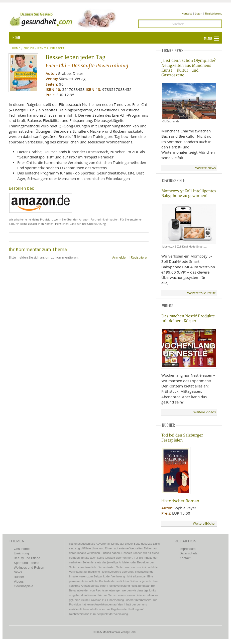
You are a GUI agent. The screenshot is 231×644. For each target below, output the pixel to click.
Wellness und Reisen (29, 568)
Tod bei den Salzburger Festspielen (182, 438)
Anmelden (120, 257)
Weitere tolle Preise (201, 293)
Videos (19, 582)
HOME (17, 38)
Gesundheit (22, 549)
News (18, 572)
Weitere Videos (205, 412)
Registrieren (140, 257)
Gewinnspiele (23, 586)
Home (16, 49)
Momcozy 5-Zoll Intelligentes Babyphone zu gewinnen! (189, 193)
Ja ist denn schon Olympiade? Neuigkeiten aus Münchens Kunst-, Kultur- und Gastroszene (188, 68)
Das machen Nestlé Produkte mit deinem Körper (188, 319)
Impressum (188, 549)
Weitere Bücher (204, 523)
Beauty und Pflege (27, 558)
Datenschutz (189, 553)
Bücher (29, 49)
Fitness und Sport (51, 49)
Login (199, 13)
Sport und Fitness (26, 563)
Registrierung (214, 13)
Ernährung (21, 553)
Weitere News (205, 168)
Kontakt (187, 13)
